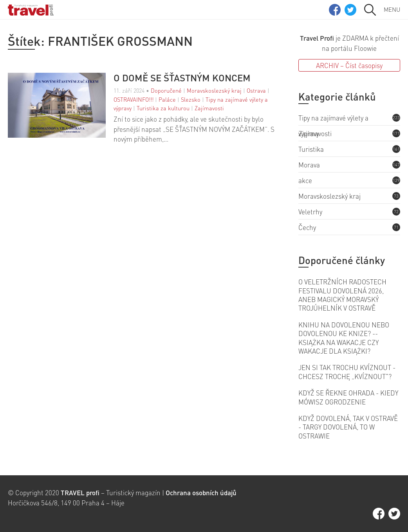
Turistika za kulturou (163, 108)
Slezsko (191, 99)
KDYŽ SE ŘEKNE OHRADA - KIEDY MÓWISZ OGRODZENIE (348, 397)
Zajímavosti (209, 108)
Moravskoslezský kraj (214, 90)
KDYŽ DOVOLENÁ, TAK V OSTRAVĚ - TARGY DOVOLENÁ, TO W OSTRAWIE (348, 427)
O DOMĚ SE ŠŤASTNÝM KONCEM (182, 78)
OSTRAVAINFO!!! (134, 99)
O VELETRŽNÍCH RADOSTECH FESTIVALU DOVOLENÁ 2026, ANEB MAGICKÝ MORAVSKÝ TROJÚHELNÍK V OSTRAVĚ (342, 295)
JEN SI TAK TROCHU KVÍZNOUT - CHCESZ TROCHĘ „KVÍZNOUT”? (347, 372)
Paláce (167, 99)
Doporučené (166, 90)
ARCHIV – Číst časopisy (349, 65)
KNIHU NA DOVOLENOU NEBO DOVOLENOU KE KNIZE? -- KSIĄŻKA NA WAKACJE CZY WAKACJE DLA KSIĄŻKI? (344, 338)
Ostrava (256, 90)
